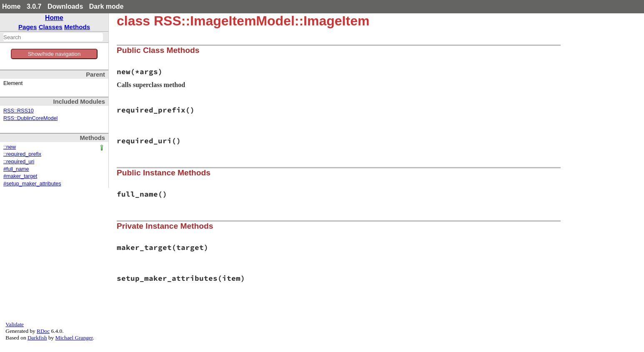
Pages (28, 27)
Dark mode (106, 6)
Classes (51, 27)
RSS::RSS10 (19, 111)
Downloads (65, 6)
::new (10, 147)
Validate (15, 324)
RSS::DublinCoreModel (30, 118)
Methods (77, 27)
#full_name (16, 169)
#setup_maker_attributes (32, 184)
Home (11, 6)
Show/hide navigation (54, 54)
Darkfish (37, 338)
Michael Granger (74, 338)
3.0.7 (34, 6)
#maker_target (20, 176)
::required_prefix (22, 154)
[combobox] (53, 37)
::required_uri (19, 162)
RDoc (43, 331)
